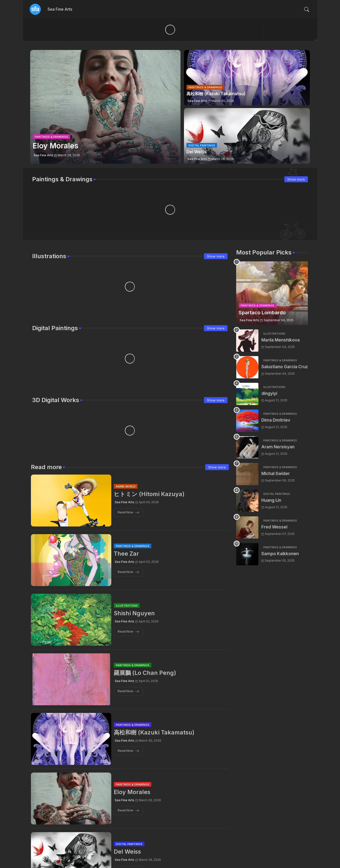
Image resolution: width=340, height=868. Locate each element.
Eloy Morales (132, 792)
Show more (296, 179)
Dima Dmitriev (276, 420)
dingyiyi (269, 393)
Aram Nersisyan (278, 447)
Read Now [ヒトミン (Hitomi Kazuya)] (125, 512)
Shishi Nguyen (134, 613)
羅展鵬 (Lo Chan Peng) (145, 673)
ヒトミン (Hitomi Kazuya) (149, 494)
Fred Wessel (274, 527)
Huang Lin (271, 500)
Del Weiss (127, 852)
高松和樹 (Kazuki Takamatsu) (154, 732)
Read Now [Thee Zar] (125, 572)
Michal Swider (276, 474)
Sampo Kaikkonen (280, 554)
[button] (307, 9)
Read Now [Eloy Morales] (125, 810)
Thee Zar (126, 554)
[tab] (60, 9)
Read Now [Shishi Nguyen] (125, 632)
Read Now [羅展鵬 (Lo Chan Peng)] (125, 691)
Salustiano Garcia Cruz (285, 367)
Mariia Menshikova (281, 340)
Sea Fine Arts (60, 9)
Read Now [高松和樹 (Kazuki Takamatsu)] (125, 751)
